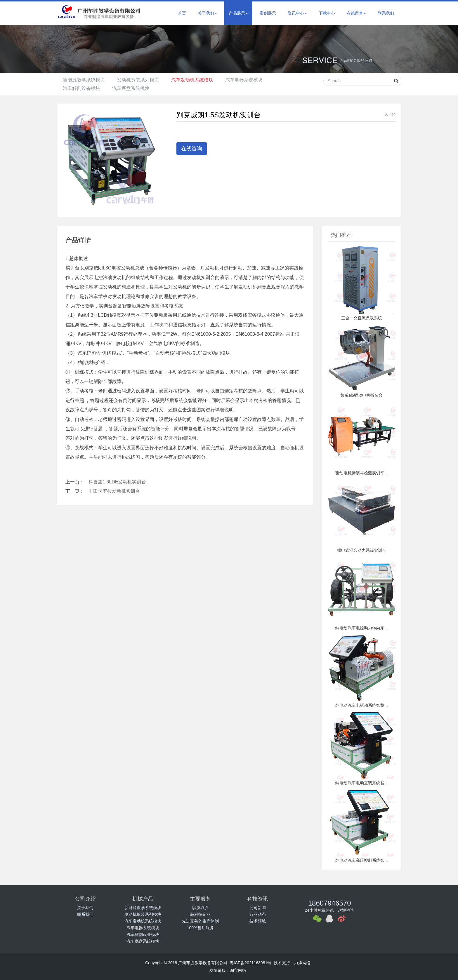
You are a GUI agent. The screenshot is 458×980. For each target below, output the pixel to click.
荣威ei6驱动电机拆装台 (361, 395)
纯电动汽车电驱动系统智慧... (362, 705)
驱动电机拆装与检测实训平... (362, 473)
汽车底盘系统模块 (135, 88)
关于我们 (207, 13)
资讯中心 (297, 13)
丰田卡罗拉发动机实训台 (114, 491)
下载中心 (327, 13)
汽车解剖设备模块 (83, 88)
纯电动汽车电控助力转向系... (362, 628)
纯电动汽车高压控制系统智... (362, 860)
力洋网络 (302, 963)
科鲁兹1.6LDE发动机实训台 (117, 482)
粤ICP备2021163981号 (250, 963)
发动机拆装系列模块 (142, 80)
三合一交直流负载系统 (362, 318)
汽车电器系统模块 (253, 80)
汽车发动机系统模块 (198, 80)
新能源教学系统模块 (85, 80)
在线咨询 (192, 149)
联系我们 (386, 13)
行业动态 (258, 914)
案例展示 (268, 13)
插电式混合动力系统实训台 (362, 550)
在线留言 (356, 13)
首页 (182, 13)
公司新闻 (258, 908)
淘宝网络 (238, 970)
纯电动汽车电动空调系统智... (362, 783)
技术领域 (258, 921)
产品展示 (238, 13)
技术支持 (282, 963)
